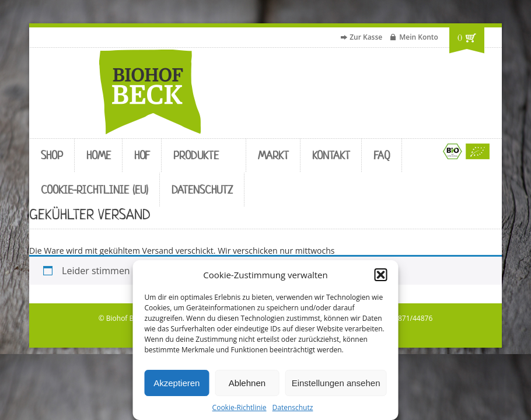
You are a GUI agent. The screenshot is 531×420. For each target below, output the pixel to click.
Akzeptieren (177, 383)
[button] (381, 275)
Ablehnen (247, 383)
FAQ (382, 155)
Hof (142, 155)
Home (99, 155)
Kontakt (331, 155)
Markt (273, 155)
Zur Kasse (366, 37)
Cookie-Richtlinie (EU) (95, 190)
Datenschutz (293, 407)
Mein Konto (419, 37)
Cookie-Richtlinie (240, 407)
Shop (52, 155)
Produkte (196, 155)
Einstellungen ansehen (336, 383)
